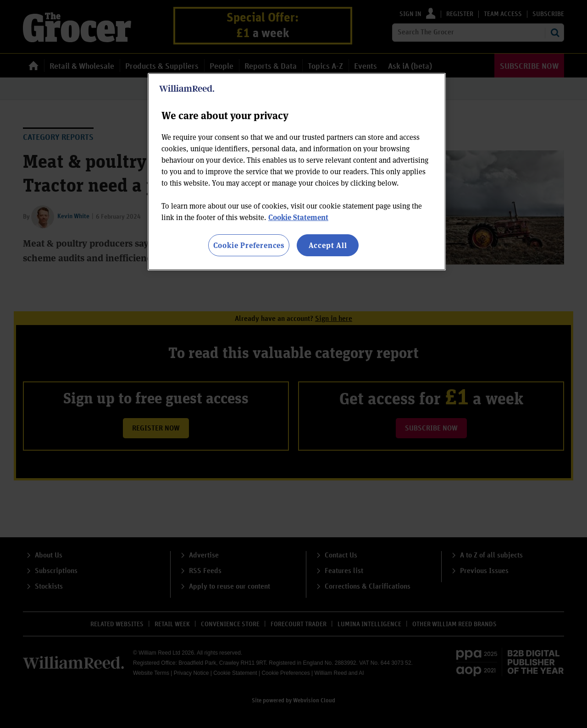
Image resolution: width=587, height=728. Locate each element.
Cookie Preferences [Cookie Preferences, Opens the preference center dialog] (249, 245)
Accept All (328, 245)
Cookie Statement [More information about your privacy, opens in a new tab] (298, 217)
